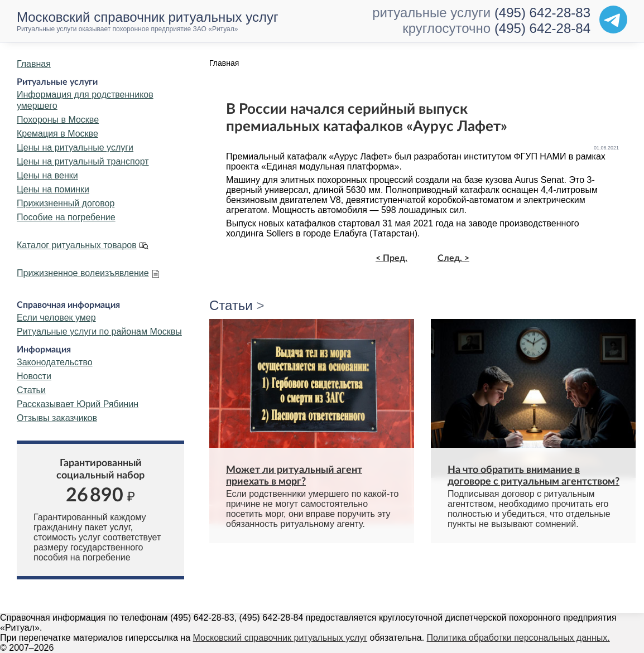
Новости (34, 376)
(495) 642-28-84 (542, 28)
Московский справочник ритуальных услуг (280, 638)
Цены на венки (47, 175)
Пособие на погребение (66, 217)
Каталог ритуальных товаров (77, 245)
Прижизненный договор (66, 203)
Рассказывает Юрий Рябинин (78, 404)
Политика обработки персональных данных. (518, 638)
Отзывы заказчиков (57, 418)
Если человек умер (56, 318)
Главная (34, 64)
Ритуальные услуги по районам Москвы (99, 332)
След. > (453, 258)
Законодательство (55, 362)
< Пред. (391, 258)
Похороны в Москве (58, 120)
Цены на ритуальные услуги (75, 147)
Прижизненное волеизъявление (83, 273)
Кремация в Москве (57, 134)
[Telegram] (613, 20)
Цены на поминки (53, 189)
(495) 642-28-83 (542, 13)
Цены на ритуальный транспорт (83, 161)
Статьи (31, 390)
